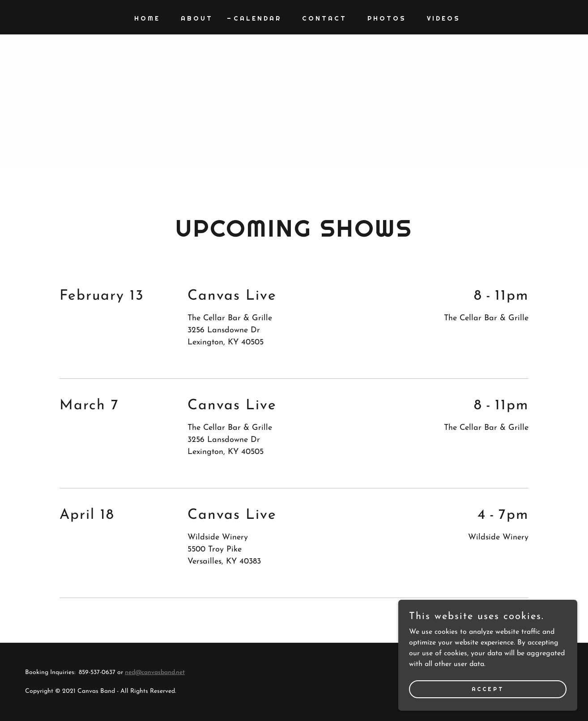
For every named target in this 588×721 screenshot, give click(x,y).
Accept (488, 689)
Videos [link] (444, 18)
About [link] (197, 18)
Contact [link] (324, 18)
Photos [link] (387, 18)
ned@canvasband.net (155, 672)
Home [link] (147, 18)
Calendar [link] (258, 18)
